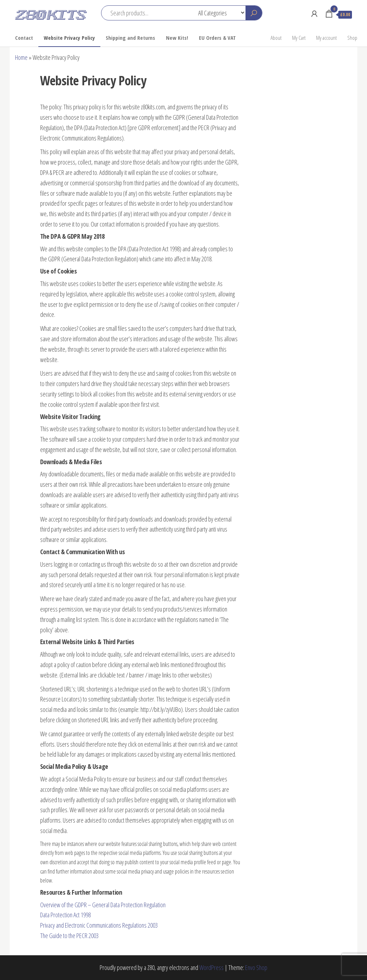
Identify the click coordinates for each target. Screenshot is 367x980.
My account (326, 38)
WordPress (211, 967)
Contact (24, 38)
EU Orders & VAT (217, 38)
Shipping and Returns (130, 38)
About (276, 38)
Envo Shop (256, 967)
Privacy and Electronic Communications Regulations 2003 (99, 925)
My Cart (299, 38)
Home (21, 57)
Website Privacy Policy (69, 38)
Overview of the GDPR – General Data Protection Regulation (103, 905)
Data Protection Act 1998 (65, 915)
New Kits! (177, 38)
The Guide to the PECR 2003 (69, 936)
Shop (352, 38)
